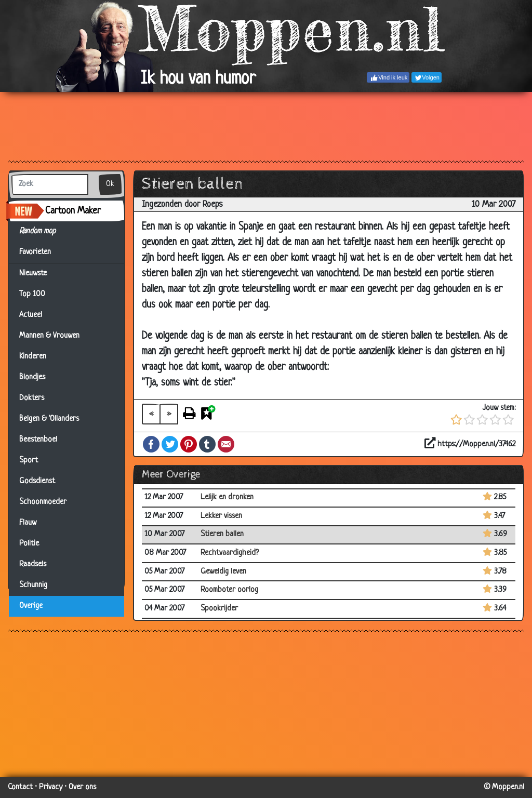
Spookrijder (219, 609)
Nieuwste (33, 274)
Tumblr (207, 444)
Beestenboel (38, 440)
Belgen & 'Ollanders (49, 419)
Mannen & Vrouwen (49, 336)
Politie (29, 544)
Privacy (51, 787)
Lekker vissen (221, 516)
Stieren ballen (222, 534)
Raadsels (33, 564)
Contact (20, 787)
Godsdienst (37, 481)
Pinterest (189, 444)
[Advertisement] (266, 126)
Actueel (31, 315)
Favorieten (41, 252)
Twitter (170, 444)
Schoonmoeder (43, 502)
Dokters (32, 398)
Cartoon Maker (73, 211)
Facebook (151, 444)
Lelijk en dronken (227, 497)
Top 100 (32, 294)
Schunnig (33, 585)
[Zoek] (50, 184)
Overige (31, 606)
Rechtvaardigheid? (230, 553)
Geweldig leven (223, 572)
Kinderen (33, 357)
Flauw (28, 523)
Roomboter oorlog (229, 590)
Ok (110, 184)
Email (226, 444)
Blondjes (32, 377)
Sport (29, 461)
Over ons (82, 787)
